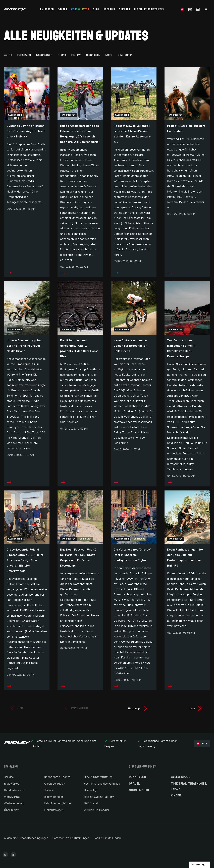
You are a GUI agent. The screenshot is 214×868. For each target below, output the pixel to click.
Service (9, 777)
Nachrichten (44, 55)
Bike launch (125, 55)
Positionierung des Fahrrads (102, 783)
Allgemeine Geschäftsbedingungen (26, 838)
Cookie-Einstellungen (107, 838)
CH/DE (202, 743)
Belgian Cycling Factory (99, 797)
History (76, 55)
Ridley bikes (12, 783)
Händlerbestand (14, 790)
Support (125, 9)
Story (109, 55)
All (8, 55)
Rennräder (137, 777)
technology (93, 55)
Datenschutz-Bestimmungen (71, 838)
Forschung (24, 55)
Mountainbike (139, 790)
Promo (62, 55)
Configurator (80, 9)
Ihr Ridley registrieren (149, 9)
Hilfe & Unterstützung (98, 777)
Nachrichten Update (57, 777)
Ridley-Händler (54, 797)
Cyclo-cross (181, 777)
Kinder (176, 795)
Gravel (134, 783)
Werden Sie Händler (97, 810)
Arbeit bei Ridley (54, 783)
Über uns (109, 9)
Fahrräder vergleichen (58, 803)
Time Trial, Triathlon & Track (189, 786)
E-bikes (62, 9)
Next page (138, 708)
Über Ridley (11, 810)
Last (196, 708)
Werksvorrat (12, 797)
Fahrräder (47, 9)
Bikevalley (90, 790)
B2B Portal (91, 803)
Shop (96, 9)
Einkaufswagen (54, 810)
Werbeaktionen (14, 803)
